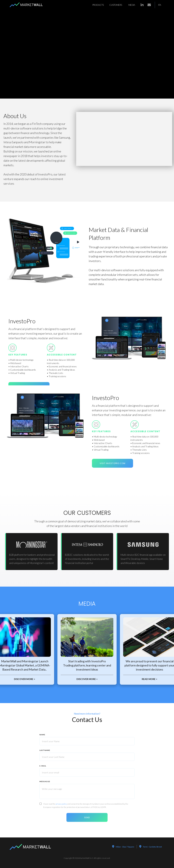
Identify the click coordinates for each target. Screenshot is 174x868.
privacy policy (61, 804)
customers (116, 5)
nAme (42, 735)
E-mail (43, 766)
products (98, 5)
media (132, 5)
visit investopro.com (112, 463)
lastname (45, 750)
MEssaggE (45, 781)
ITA (160, 5)
